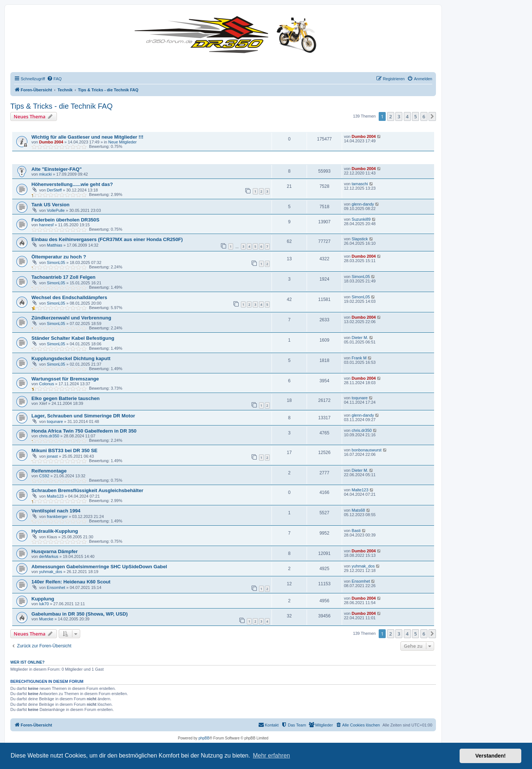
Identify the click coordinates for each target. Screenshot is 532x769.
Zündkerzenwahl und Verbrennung (71, 318)
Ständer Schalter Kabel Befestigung (73, 338)
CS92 (44, 476)
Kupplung (43, 599)
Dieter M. (360, 338)
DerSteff (54, 190)
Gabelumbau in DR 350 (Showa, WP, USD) (80, 614)
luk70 (44, 604)
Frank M (359, 358)
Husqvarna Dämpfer (54, 551)
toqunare (360, 398)
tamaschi (360, 184)
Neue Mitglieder (122, 142)
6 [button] (424, 116)
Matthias (55, 245)
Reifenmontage (49, 471)
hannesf (46, 225)
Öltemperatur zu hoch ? (59, 257)
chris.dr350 (49, 436)
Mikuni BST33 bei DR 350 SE (64, 450)
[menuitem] (54, 79)
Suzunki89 (361, 219)
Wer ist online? (28, 662)
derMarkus (49, 556)
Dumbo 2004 (51, 142)
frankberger (57, 516)
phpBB (204, 738)
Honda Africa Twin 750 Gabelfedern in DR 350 (84, 431)
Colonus (47, 384)
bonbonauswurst (367, 450)
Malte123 (55, 496)
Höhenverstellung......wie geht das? (72, 184)
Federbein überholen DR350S (65, 220)
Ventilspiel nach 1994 (56, 511)
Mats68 (358, 510)
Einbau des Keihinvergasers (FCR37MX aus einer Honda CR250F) (107, 239)
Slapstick (360, 239)
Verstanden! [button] (491, 756)
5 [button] (415, 116)
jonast (52, 456)
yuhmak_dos (51, 572)
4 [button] (407, 116)
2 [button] (391, 116)
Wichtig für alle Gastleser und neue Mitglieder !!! (87, 137)
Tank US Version (50, 205)
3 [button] (399, 116)
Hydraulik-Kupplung (55, 531)
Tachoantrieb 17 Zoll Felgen (63, 277)
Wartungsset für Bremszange (65, 379)
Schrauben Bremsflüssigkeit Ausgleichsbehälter (87, 490)
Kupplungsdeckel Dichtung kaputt (71, 358)
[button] (432, 116)
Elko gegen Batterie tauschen (66, 398)
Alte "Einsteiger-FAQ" (57, 169)
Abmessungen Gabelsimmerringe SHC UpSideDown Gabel (99, 567)
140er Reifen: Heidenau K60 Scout (71, 582)
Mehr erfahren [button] (271, 756)
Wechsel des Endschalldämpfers (69, 297)
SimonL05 (56, 262)
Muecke (46, 619)
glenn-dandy (363, 204)
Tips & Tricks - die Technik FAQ (62, 106)
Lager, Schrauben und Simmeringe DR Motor (83, 416)
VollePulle (56, 210)
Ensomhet (56, 587)
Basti (356, 531)
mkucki (45, 174)
